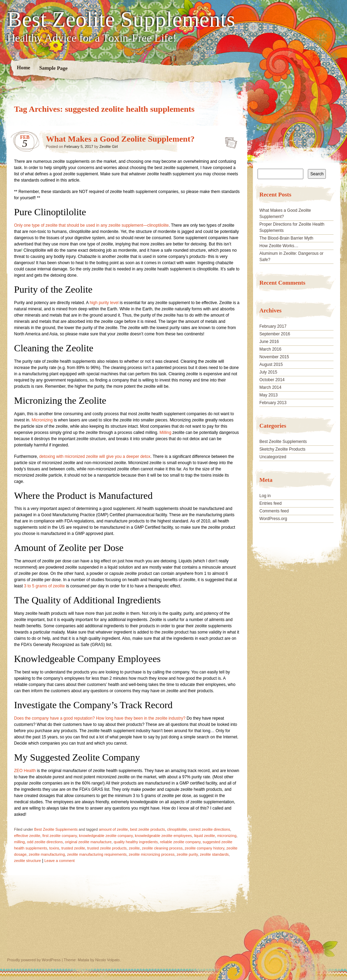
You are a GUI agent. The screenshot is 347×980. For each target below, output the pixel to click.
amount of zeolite (113, 829)
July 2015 (268, 372)
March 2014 (270, 387)
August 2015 (271, 365)
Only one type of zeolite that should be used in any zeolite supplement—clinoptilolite (92, 225)
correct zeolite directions (210, 829)
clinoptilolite (177, 829)
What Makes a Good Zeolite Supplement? (120, 139)
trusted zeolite (73, 848)
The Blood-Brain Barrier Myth (286, 238)
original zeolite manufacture (88, 842)
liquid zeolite (205, 836)
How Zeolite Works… (279, 246)
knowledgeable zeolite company (106, 836)
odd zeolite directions (45, 842)
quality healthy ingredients (136, 842)
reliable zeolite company (180, 842)
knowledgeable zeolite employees (163, 836)
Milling (165, 433)
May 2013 (268, 395)
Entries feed (270, 503)
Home (23, 68)
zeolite (134, 848)
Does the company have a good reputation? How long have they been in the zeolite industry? (101, 718)
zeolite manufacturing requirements (97, 854)
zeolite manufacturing (47, 854)
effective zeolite (27, 836)
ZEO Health (25, 771)
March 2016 (270, 349)
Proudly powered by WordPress (34, 960)
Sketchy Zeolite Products (282, 449)
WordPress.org (273, 519)
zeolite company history (205, 848)
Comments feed (274, 511)
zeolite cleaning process (162, 848)
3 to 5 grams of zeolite (44, 586)
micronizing (227, 836)
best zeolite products (148, 829)
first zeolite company (59, 836)
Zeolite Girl (109, 146)
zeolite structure (28, 861)
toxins (54, 848)
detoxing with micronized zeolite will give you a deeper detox (95, 457)
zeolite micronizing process (151, 854)
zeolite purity (187, 854)
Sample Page (53, 68)
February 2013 (273, 403)
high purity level (104, 303)
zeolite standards (214, 854)
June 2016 (269, 342)
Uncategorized (273, 457)
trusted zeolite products (107, 848)
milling (20, 842)
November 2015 (274, 357)
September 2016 (275, 334)
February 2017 (273, 326)
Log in (265, 496)
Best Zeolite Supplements (121, 19)
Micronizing (42, 420)
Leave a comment (59, 861)
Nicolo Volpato (107, 960)
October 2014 (272, 380)
